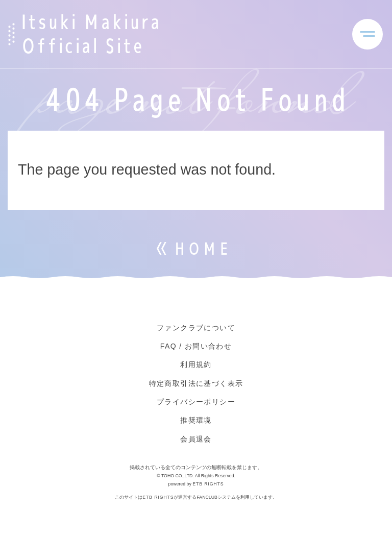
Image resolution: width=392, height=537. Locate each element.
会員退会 (196, 439)
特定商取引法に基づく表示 (196, 383)
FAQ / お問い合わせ (196, 346)
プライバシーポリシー (196, 402)
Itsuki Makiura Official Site (91, 34)
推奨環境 (196, 420)
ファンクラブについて (196, 328)
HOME (202, 249)
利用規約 (196, 364)
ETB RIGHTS (208, 484)
